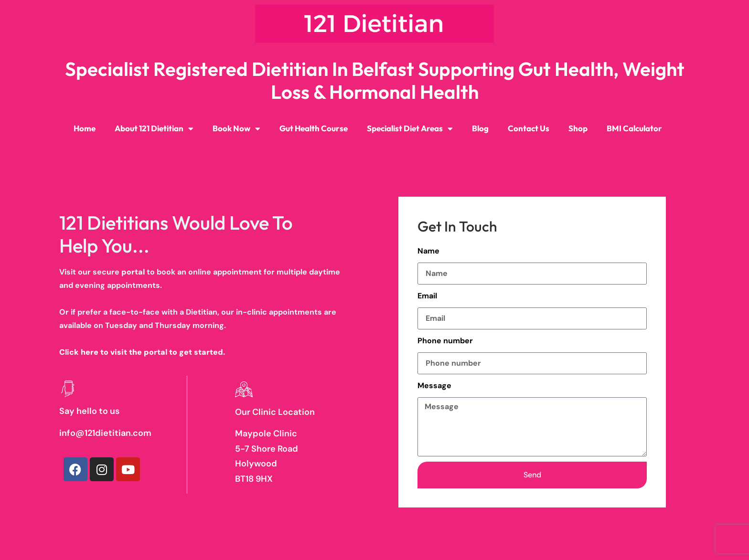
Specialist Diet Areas (410, 129)
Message (434, 386)
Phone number (445, 341)
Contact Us (529, 128)
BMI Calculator (634, 128)
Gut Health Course (314, 128)
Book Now (236, 129)
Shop (578, 128)
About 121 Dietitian (154, 129)
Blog (480, 128)
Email (427, 296)
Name (428, 251)
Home (85, 128)
